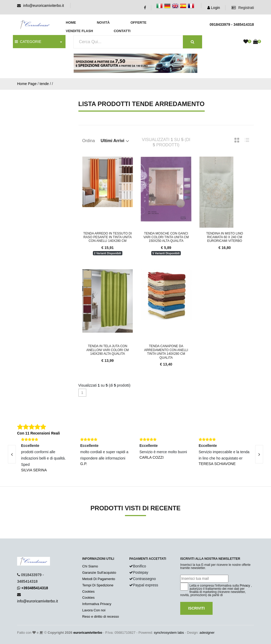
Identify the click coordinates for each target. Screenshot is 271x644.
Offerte (139, 23)
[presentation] (259, 454)
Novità (103, 23)
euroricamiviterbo (88, 633)
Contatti (122, 31)
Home (71, 23)
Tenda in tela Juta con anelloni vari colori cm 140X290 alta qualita (107, 350)
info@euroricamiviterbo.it (44, 6)
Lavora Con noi (94, 610)
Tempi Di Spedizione (98, 585)
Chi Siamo (90, 566)
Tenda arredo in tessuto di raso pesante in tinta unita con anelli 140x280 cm (108, 237)
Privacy (245, 586)
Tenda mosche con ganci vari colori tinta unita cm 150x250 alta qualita (166, 237)
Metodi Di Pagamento (99, 579)
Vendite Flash (79, 31)
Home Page (27, 84)
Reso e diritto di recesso (100, 616)
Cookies (88, 591)
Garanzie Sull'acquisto (99, 573)
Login (214, 8)
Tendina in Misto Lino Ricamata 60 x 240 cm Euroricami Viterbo (225, 237)
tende (44, 84)
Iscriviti (196, 608)
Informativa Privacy (97, 604)
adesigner (207, 633)
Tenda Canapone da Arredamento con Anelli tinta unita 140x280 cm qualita (166, 352)
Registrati (243, 8)
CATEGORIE (28, 42)
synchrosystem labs (169, 633)
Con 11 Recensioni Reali (39, 433)
